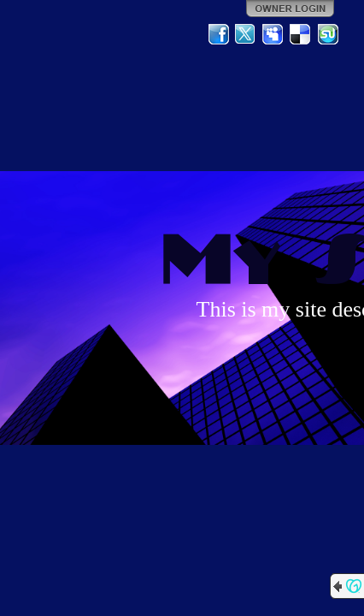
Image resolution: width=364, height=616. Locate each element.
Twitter (246, 34)
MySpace (273, 34)
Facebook (219, 34)
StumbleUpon (328, 34)
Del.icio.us (301, 34)
